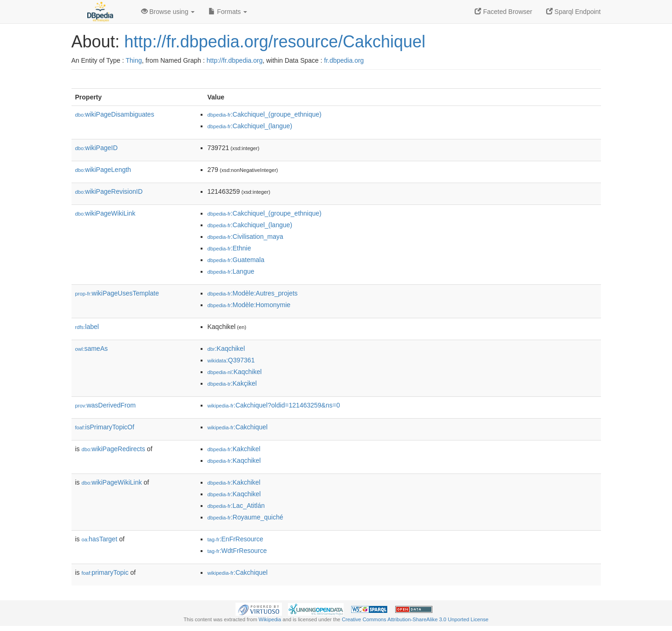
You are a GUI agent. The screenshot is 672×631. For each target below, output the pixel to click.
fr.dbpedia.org (344, 60)
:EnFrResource (235, 539)
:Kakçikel (232, 383)
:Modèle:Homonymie (249, 305)
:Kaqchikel (226, 348)
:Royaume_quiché (245, 517)
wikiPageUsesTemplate (117, 293)
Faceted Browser (503, 12)
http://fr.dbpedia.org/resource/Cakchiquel (275, 42)
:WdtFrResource (237, 551)
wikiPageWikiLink (105, 213)
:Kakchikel (234, 449)
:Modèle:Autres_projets (253, 293)
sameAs (91, 348)
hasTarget (100, 539)
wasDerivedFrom (106, 405)
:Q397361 (231, 360)
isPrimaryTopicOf (105, 427)
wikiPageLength (103, 170)
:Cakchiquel (238, 427)
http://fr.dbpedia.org (235, 60)
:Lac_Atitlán (236, 506)
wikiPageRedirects (114, 449)
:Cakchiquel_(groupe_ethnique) (265, 114)
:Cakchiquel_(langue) (250, 126)
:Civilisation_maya (245, 237)
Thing (134, 60)
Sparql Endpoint (574, 12)
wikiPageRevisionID (109, 191)
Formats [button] (228, 12)
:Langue (231, 271)
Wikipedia (270, 619)
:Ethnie (229, 248)
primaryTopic (105, 572)
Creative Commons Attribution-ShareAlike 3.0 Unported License (415, 619)
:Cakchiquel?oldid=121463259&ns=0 (274, 405)
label (87, 327)
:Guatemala (236, 260)
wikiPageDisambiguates (115, 114)
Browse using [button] (168, 12)
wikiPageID (97, 148)
